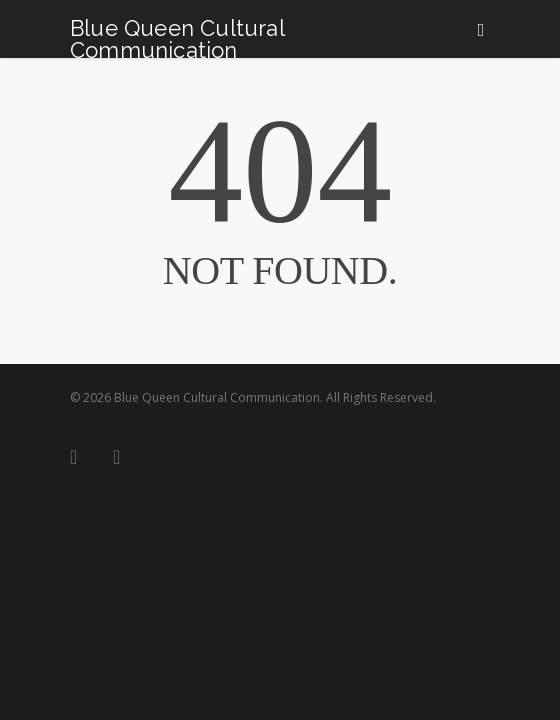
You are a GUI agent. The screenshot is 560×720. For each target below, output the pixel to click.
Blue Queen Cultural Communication (177, 39)
